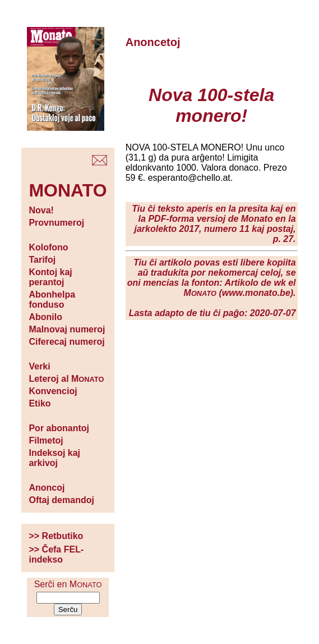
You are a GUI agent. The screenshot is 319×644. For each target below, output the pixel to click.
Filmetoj (46, 440)
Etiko (40, 403)
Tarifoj (42, 260)
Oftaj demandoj (61, 500)
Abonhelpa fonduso (52, 300)
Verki (39, 366)
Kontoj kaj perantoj (50, 277)
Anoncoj (47, 488)
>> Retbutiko (56, 536)
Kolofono (48, 247)
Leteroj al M (66, 379)
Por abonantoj (59, 428)
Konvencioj (53, 391)
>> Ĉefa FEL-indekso (56, 554)
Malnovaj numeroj (67, 329)
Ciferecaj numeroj (66, 342)
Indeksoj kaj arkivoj (54, 458)
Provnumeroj (56, 223)
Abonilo (45, 317)
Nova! (41, 210)
